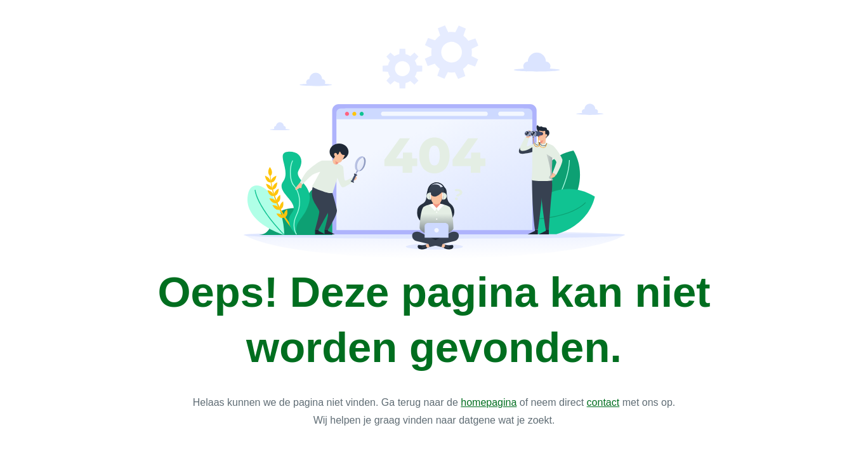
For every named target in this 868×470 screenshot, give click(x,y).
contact (603, 402)
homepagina (489, 402)
